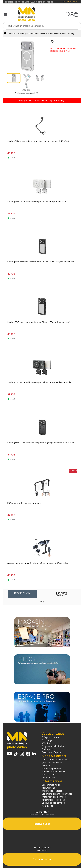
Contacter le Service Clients (55, 759)
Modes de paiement (52, 768)
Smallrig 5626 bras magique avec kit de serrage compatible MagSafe (38, 141)
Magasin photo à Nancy (53, 771)
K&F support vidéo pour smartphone (24, 503)
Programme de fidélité (53, 746)
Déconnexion (48, 777)
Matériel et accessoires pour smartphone (23, 34)
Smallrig (71, 34)
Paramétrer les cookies (53, 800)
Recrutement (48, 788)
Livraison (46, 765)
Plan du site (47, 806)
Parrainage (47, 740)
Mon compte (48, 774)
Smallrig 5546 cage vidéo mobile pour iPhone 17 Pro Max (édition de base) (41, 262)
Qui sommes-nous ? (51, 785)
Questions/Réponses (52, 762)
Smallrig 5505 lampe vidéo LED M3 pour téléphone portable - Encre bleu (40, 382)
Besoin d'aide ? (70, 2)
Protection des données (54, 797)
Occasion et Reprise (51, 752)
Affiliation (46, 743)
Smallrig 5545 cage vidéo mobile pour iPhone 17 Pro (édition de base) (39, 322)
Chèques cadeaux (50, 737)
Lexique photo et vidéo (53, 803)
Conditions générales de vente (57, 794)
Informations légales (52, 791)
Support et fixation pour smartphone (53, 34)
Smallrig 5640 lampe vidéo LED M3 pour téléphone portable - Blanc (37, 202)
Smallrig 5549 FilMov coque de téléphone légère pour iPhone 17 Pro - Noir (41, 443)
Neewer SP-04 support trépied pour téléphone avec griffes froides (38, 563)
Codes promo (48, 749)
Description (22, 593)
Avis (42, 602)
